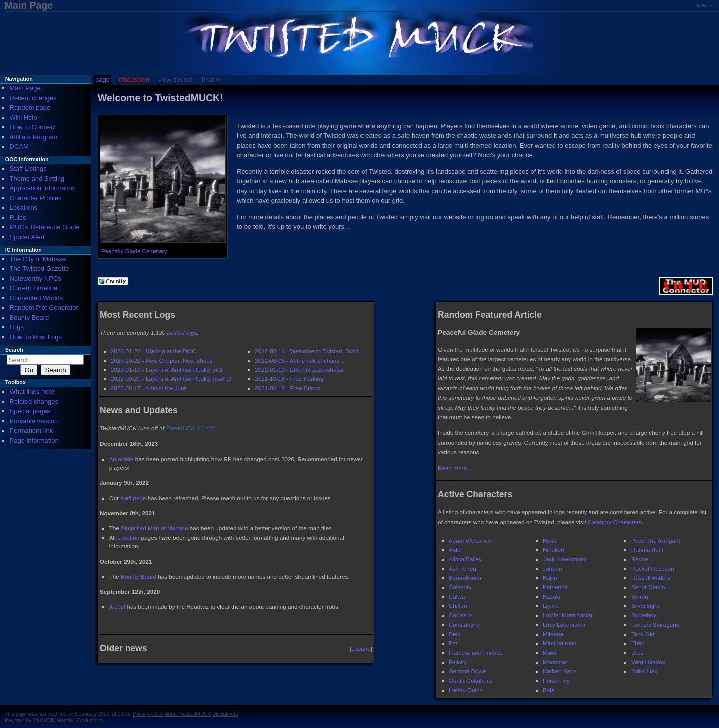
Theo (638, 643)
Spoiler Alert (27, 237)
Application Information (43, 188)
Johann (552, 568)
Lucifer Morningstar (568, 615)
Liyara (551, 605)
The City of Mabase (38, 259)
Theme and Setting (37, 179)
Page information (34, 441)
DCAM (19, 147)
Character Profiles (36, 198)
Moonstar (555, 662)
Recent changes (33, 98)
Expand (361, 648)
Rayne (640, 559)
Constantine (464, 624)
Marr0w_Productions (80, 720)
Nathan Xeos (560, 671)
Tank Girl (643, 634)
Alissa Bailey (465, 559)
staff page (133, 498)
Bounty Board (139, 576)
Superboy (644, 615)
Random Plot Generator (44, 307)
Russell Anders (651, 577)
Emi (454, 643)
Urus (637, 652)
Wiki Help (24, 118)
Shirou (640, 596)
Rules (18, 217)
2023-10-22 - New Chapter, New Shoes (162, 360)
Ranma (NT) (647, 549)
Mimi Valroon (559, 643)
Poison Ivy (556, 680)
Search (14, 350)
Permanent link (32, 431)
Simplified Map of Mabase (154, 528)
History (211, 80)
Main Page (25, 88)
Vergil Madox (648, 662)
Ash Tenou (463, 568)
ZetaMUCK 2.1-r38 (190, 428)
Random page (30, 108)
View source (176, 80)
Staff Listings (28, 169)
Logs (17, 327)
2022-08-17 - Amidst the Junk (149, 388)
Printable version (34, 421)
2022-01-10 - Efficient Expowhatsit (299, 370)
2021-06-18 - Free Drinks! (288, 388)
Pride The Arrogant (656, 541)
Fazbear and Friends (476, 652)
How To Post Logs (36, 337)
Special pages (30, 411)
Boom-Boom (465, 577)
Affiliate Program (34, 137)
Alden (456, 549)
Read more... (455, 468)
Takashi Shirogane (655, 624)
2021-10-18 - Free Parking (289, 379)
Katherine (555, 587)
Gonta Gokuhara (470, 680)
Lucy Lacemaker (564, 624)
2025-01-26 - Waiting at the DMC (154, 351)
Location (128, 538)
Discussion (134, 80)
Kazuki (551, 596)
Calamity (460, 587)
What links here (32, 392)
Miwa (549, 652)
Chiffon (458, 605)
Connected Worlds (37, 298)
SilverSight (645, 605)
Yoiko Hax (644, 671)
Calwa (457, 596)
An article (122, 459)
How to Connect (33, 127)
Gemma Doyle (468, 671)
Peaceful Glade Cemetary (134, 251)
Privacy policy (148, 714)
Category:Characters (615, 522)
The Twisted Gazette (40, 268)
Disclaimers (225, 714)
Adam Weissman (471, 541)
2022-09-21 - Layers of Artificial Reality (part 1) (171, 379)
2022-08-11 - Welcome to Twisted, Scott (306, 351)
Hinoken (553, 549)
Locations (24, 207)
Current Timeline (34, 288)
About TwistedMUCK (188, 714)
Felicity (458, 662)
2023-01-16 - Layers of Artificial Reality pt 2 (167, 370)
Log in (705, 5)
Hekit (549, 541)
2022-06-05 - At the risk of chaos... (299, 360)
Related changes (34, 402)
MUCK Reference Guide (45, 227)
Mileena (553, 634)
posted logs (182, 332)
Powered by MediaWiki (30, 720)
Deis (455, 634)
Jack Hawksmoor (565, 559)
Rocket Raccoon (653, 568)
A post (118, 606)
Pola (548, 690)
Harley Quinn (466, 690)
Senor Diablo (648, 587)
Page (103, 80)
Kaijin (550, 577)
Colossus (461, 615)
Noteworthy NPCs (36, 278)
